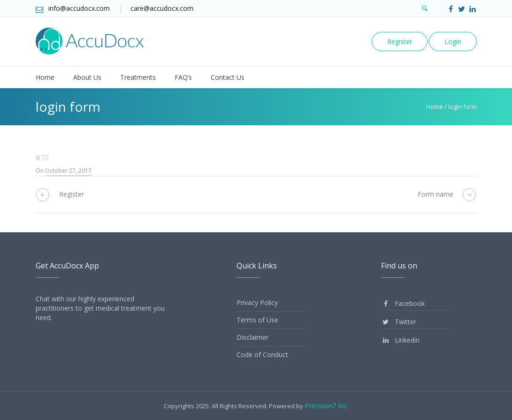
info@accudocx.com (79, 8)
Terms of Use (257, 320)
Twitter (399, 322)
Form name (436, 194)
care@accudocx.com (162, 8)
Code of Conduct (262, 355)
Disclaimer (252, 337)
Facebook (403, 303)
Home (435, 107)
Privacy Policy (257, 302)
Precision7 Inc (326, 406)
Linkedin (400, 340)
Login (453, 42)
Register (400, 42)
